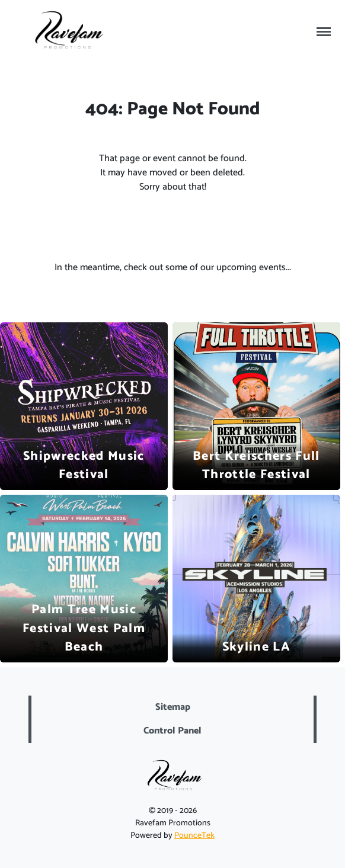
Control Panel (172, 731)
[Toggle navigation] (324, 32)
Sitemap (173, 707)
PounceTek (194, 836)
